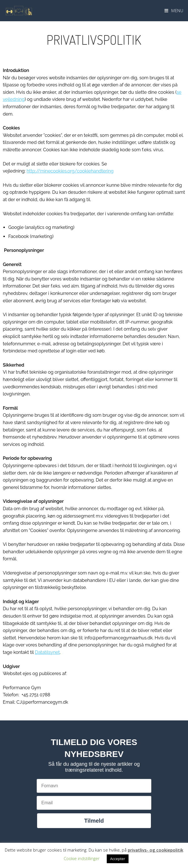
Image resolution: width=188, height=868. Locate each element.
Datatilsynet (48, 652)
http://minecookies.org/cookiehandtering (70, 171)
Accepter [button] (118, 859)
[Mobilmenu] (174, 10)
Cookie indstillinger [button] (82, 858)
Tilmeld (94, 821)
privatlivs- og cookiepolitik (155, 850)
